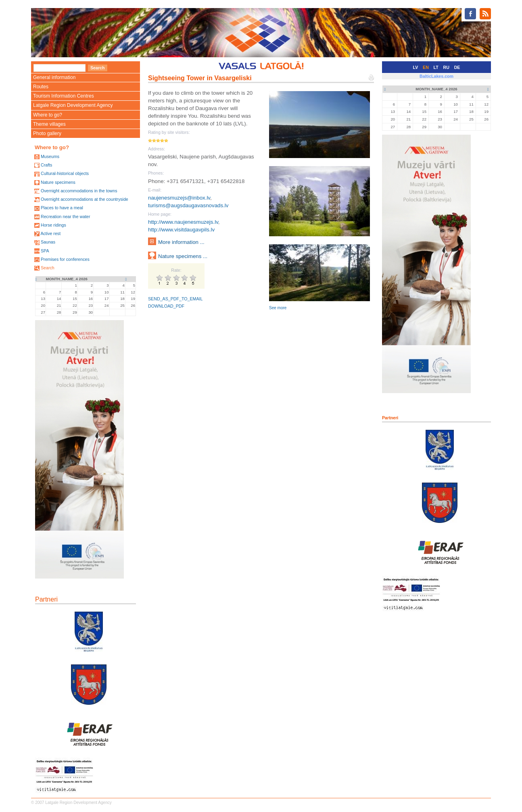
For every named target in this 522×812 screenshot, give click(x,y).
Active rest (50, 233)
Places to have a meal (62, 208)
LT (436, 67)
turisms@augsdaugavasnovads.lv (188, 205)
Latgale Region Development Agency (73, 105)
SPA (45, 251)
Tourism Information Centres (64, 96)
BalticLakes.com (436, 76)
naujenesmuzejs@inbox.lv (179, 198)
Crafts (46, 165)
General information (54, 77)
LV (416, 67)
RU (446, 67)
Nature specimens (58, 182)
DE (457, 67)
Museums (50, 156)
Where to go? (48, 115)
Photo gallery (47, 133)
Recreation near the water (66, 217)
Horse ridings (53, 225)
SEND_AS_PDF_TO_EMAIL (175, 299)
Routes (41, 87)
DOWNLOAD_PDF (166, 306)
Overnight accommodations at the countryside (85, 199)
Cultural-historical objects (65, 173)
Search (48, 268)
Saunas (48, 242)
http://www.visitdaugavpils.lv (181, 230)
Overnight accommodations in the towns (79, 191)
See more (278, 308)
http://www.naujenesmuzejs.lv (183, 222)
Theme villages (49, 124)
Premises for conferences (65, 259)
